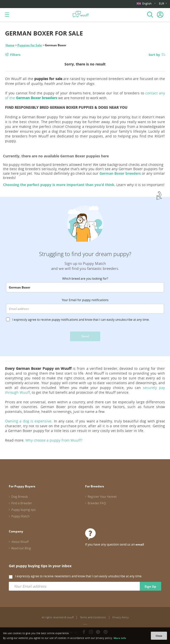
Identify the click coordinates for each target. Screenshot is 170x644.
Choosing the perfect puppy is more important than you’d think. (59, 185)
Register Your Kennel (102, 496)
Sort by (154, 55)
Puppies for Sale (30, 45)
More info (120, 638)
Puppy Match (20, 516)
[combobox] (85, 287)
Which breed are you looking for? (85, 278)
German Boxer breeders (120, 173)
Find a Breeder (22, 503)
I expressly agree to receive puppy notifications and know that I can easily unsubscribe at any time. (81, 319)
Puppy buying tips (24, 510)
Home (10, 45)
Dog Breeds (20, 496)
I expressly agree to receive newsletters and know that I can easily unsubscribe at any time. (79, 576)
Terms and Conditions (93, 617)
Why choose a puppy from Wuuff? (54, 440)
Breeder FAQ (97, 503)
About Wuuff (20, 542)
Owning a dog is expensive (28, 421)
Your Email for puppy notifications (85, 300)
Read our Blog (21, 548)
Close (159, 636)
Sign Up (150, 586)
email (140, 544)
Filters (15, 55)
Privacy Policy (121, 617)
